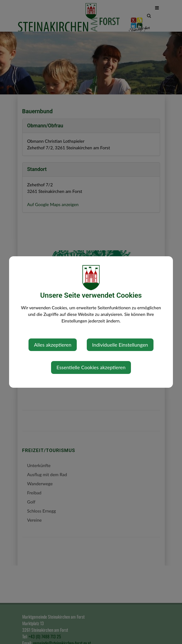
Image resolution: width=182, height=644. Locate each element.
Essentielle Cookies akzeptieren (91, 367)
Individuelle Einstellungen (120, 345)
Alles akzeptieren (52, 345)
